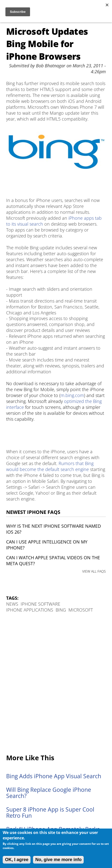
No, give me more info (58, 860)
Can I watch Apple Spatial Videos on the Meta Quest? (53, 561)
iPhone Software (40, 604)
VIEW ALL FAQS (94, 571)
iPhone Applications (30, 610)
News (12, 604)
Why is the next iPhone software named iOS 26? (54, 529)
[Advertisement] (56, 684)
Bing (61, 610)
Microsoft (81, 610)
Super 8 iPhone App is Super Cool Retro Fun (50, 813)
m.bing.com (72, 395)
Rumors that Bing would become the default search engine (50, 466)
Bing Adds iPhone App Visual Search (54, 776)
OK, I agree (17, 860)
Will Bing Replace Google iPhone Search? (49, 793)
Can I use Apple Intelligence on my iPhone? (47, 545)
